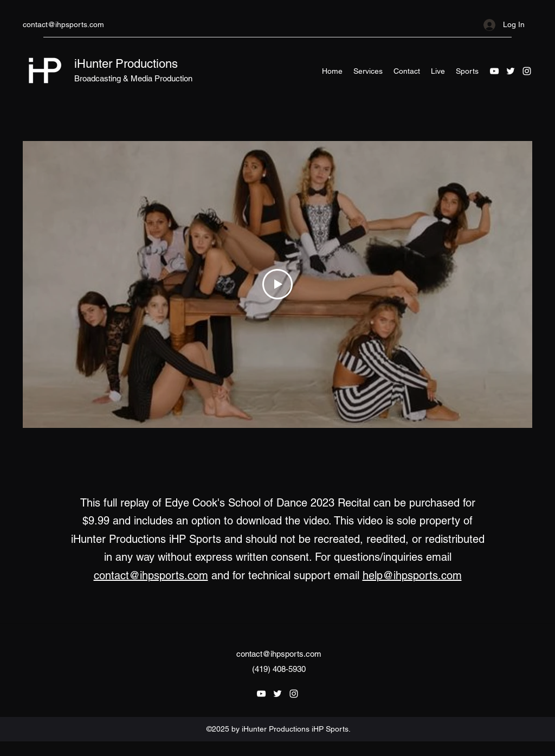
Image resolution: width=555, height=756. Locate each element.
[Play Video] (277, 285)
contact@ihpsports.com (63, 24)
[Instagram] (527, 71)
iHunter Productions (126, 64)
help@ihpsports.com (412, 575)
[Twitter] (511, 71)
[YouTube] (494, 71)
